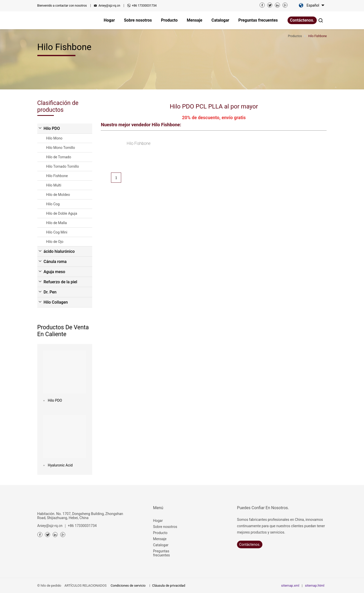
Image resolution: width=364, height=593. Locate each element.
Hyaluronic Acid (60, 465)
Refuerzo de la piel (60, 282)
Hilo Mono (54, 138)
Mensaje (160, 539)
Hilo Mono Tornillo (61, 148)
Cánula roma (55, 262)
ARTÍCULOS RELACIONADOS (86, 586)
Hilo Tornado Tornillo (63, 166)
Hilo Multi (54, 185)
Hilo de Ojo (55, 242)
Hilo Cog (53, 204)
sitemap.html (315, 586)
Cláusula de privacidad (169, 586)
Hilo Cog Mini (57, 232)
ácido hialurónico (59, 251)
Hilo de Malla (57, 223)
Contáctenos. (302, 20)
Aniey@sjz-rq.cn (109, 6)
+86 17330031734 (144, 6)
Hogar (158, 521)
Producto (160, 533)
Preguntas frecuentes (162, 553)
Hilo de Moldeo (58, 195)
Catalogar (161, 545)
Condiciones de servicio (128, 586)
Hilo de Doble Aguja (62, 213)
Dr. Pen (50, 292)
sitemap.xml (290, 586)
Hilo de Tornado (59, 157)
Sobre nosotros (165, 527)
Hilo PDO (52, 128)
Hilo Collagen (56, 302)
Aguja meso (54, 272)
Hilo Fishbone (57, 176)
